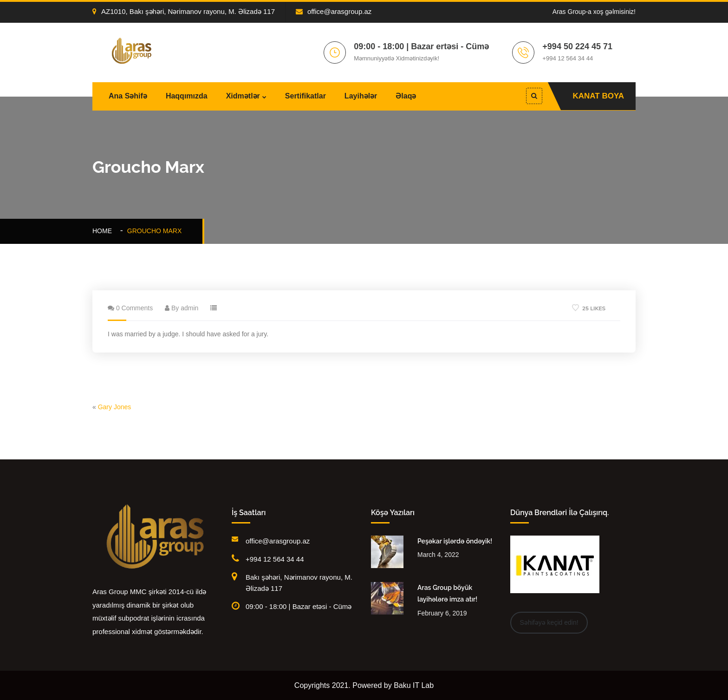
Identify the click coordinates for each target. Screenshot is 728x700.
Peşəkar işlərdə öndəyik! (455, 541)
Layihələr (361, 96)
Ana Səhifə (128, 96)
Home (104, 231)
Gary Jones (115, 407)
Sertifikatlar (305, 96)
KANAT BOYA (598, 96)
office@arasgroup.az (334, 11)
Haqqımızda (187, 96)
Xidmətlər (243, 96)
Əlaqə (406, 96)
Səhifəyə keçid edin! (549, 622)
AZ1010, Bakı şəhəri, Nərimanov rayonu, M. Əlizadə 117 (184, 11)
